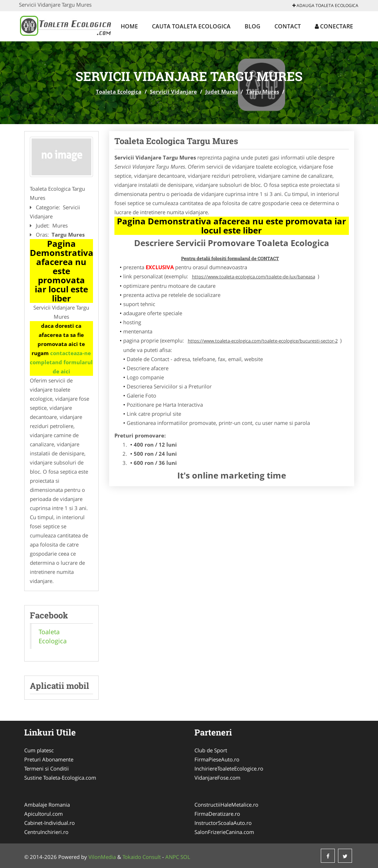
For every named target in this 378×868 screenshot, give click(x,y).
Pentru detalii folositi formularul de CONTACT (230, 258)
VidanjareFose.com (217, 778)
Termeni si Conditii (47, 768)
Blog (253, 26)
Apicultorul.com (44, 814)
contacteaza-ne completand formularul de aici (61, 362)
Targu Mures (263, 91)
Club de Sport (211, 750)
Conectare (334, 26)
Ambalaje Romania (47, 805)
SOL (185, 857)
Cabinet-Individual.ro (49, 823)
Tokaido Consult (142, 857)
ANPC (172, 857)
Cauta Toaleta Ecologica (191, 26)
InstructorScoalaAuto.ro (223, 823)
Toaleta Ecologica (119, 91)
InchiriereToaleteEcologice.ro (229, 768)
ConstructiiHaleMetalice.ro (226, 805)
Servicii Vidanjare (173, 91)
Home (129, 26)
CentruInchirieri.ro (46, 832)
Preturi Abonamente (49, 759)
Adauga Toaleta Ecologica (325, 5)
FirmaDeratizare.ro (217, 814)
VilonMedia (102, 857)
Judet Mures (221, 91)
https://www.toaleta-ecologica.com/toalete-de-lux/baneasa (254, 277)
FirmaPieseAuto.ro (217, 759)
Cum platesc (39, 750)
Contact (288, 26)
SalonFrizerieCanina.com (224, 832)
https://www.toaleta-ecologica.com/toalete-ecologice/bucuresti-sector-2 (263, 341)
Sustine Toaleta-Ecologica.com (60, 778)
